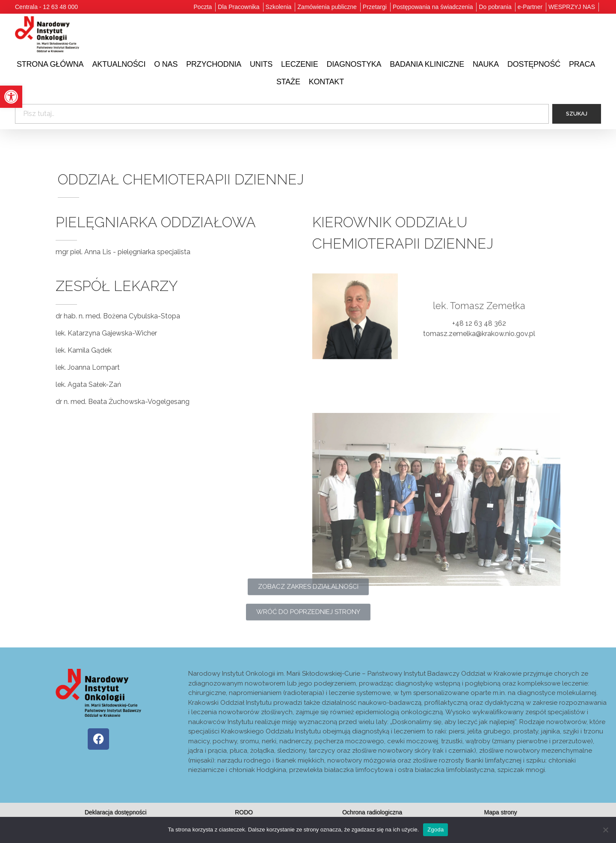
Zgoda (435, 830)
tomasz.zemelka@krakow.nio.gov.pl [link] (479, 345)
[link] (11, 97)
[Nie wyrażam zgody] (605, 830)
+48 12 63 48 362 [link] (479, 334)
